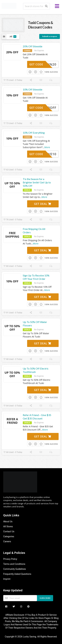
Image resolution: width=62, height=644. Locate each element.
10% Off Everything (34, 133)
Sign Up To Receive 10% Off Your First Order (36, 277)
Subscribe (45, 598)
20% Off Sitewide (33, 46)
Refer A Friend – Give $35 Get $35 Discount (37, 417)
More (47, 147)
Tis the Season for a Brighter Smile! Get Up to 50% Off (37, 182)
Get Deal (43, 204)
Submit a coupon (50, 36)
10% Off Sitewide (33, 89)
